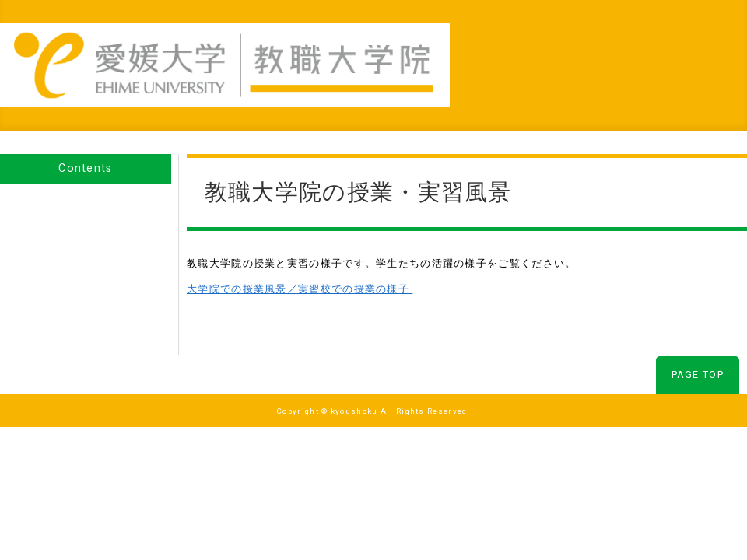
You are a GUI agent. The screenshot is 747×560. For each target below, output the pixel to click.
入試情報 (628, 47)
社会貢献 (556, 47)
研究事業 (486, 47)
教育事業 (414, 47)
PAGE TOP (698, 340)
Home (349, 47)
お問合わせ (705, 47)
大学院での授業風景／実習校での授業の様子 (300, 255)
